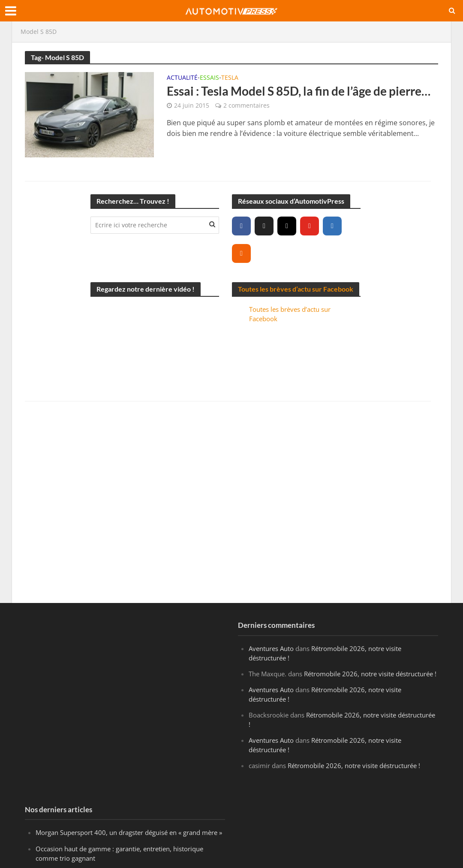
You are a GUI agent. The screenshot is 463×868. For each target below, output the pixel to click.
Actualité (182, 78)
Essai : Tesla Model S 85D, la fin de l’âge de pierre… (299, 91)
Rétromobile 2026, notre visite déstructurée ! (370, 674)
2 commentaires (247, 105)
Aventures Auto (271, 648)
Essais (209, 78)
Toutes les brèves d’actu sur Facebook (296, 289)
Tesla (230, 78)
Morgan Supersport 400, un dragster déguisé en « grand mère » (129, 832)
